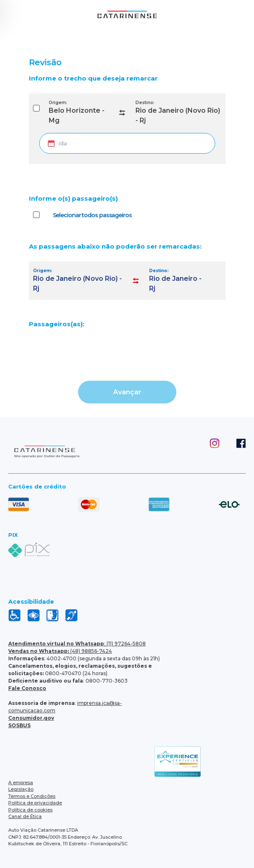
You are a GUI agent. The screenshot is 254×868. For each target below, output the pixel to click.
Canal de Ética (25, 816)
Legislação (21, 789)
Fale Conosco (27, 688)
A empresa (21, 783)
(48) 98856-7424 (60, 651)
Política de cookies (30, 810)
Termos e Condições (32, 796)
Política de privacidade (35, 803)
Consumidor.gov (31, 718)
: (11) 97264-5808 (77, 644)
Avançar (127, 392)
